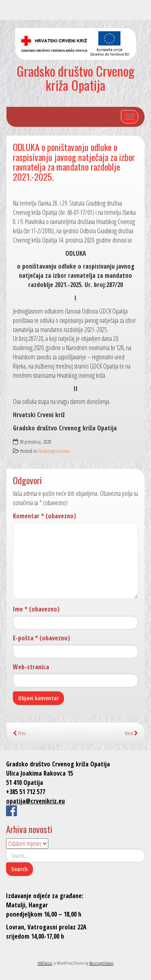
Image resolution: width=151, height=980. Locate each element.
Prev (19, 733)
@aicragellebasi (101, 963)
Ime (36, 609)
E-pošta (41, 638)
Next (131, 733)
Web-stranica (31, 667)
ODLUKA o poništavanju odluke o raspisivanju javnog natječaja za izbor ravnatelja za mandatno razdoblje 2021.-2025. (74, 162)
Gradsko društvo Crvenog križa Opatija (75, 78)
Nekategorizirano (54, 451)
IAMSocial (45, 963)
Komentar (44, 516)
